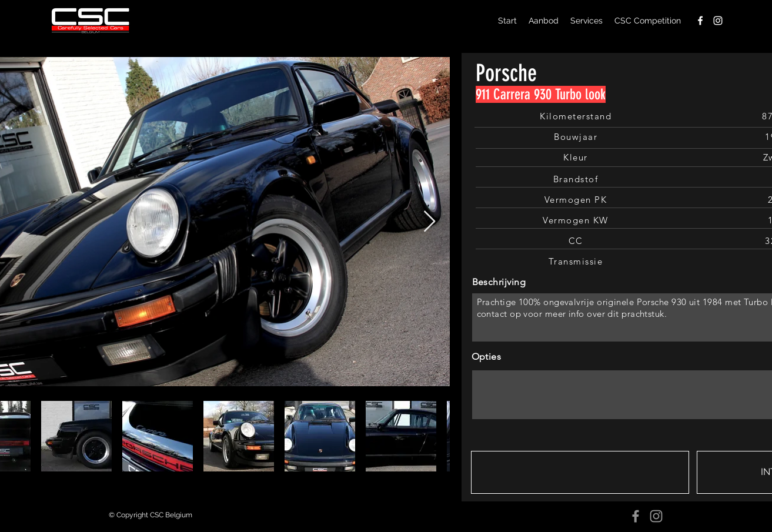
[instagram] (718, 21)
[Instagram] (656, 516)
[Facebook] (636, 516)
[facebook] (700, 21)
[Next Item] (430, 222)
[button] (580, 472)
